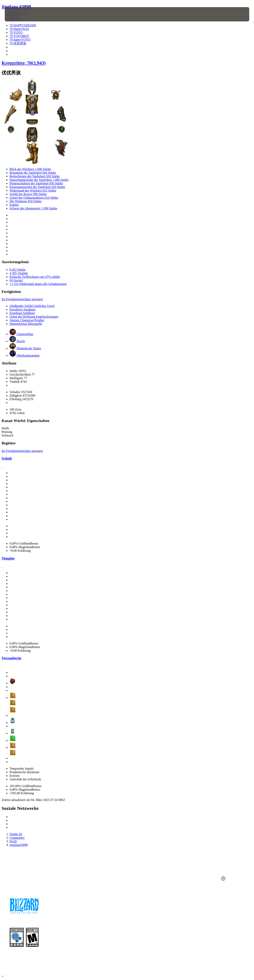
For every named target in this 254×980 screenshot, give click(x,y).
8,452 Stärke (18, 270)
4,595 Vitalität (19, 273)
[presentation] (17, 14)
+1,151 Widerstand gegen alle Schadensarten (38, 284)
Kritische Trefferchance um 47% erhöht (35, 277)
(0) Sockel (16, 280)
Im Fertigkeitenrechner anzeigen (22, 299)
